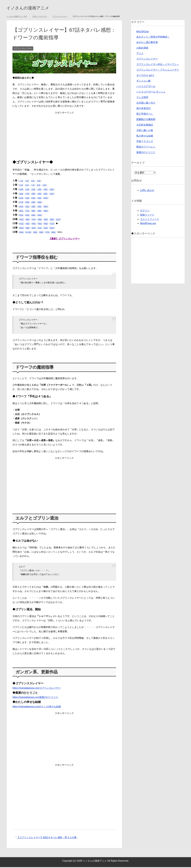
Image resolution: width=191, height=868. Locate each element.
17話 (27, 194)
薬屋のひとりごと (146, 153)
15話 (52, 190)
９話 (44, 186)
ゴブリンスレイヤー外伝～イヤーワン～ (158, 65)
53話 (28, 224)
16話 (21, 194)
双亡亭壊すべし (145, 115)
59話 (28, 229)
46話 (28, 220)
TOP (17, 17)
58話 (22, 229)
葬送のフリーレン (146, 148)
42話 (27, 216)
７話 (33, 186)
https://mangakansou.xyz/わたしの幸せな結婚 (37, 707)
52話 (22, 224)
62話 (46, 229)
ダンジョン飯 (143, 82)
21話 (52, 194)
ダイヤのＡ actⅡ (145, 76)
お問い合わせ (147, 191)
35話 (45, 207)
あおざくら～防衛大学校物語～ (153, 38)
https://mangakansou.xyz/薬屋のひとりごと (35, 698)
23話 (27, 199)
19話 (39, 194)
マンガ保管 (142, 98)
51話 (58, 220)
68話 (53, 233)
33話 (33, 207)
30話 (39, 203)
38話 (33, 212)
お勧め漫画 (142, 49)
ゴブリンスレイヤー (23, 49)
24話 (33, 199)
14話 (45, 190)
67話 (47, 233)
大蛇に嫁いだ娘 (145, 131)
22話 (21, 199)
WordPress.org (148, 224)
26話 (45, 199)
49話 (46, 220)
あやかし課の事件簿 (147, 43)
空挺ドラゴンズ (145, 142)
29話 (33, 203)
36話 (21, 212)
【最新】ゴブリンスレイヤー (64, 240)
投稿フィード (147, 216)
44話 (39, 216)
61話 (40, 229)
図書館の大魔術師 (146, 120)
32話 (27, 207)
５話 (21, 186)
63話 (52, 229)
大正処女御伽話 (145, 126)
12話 (33, 190)
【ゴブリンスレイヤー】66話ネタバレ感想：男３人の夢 (47, 838)
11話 (27, 190)
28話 (27, 203)
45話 (22, 220)
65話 (35, 233)
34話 (39, 207)
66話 (41, 233)
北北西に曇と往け (146, 104)
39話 (39, 212)
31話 (21, 207)
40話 (45, 212)
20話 (45, 194)
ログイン (145, 211)
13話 (39, 190)
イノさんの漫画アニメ (34, 8)
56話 (46, 224)
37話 (27, 212)
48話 (40, 220)
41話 (21, 216)
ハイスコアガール (146, 87)
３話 (33, 182)
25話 (39, 199)
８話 (38, 186)
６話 (27, 186)
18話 (33, 194)
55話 (40, 224)
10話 (21, 190)
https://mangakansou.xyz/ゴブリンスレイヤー (37, 689)
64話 (22, 233)
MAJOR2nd (143, 32)
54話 (34, 224)
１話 (21, 182)
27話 (21, 203)
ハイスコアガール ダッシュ (151, 93)
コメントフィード (150, 220)
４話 (38, 182)
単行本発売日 (143, 109)
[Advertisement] (64, 137)
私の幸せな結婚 (145, 137)
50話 (52, 220)
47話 (34, 220)
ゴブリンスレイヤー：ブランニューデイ (158, 71)
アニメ (140, 54)
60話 (34, 229)
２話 (27, 182)
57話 (52, 224)
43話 (33, 216)
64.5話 (28, 233)
